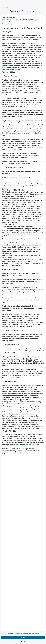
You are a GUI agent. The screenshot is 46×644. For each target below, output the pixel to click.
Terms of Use (7, 22)
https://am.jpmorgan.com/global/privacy (25, 445)
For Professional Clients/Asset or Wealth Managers (20, 20)
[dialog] (23, 322)
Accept (23, 637)
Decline (22, 641)
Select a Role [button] (6, 8)
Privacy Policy (7, 24)
